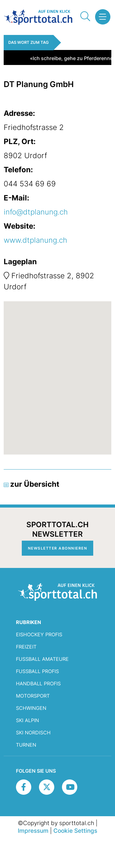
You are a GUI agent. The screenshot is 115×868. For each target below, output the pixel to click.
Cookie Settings (75, 831)
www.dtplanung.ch (35, 240)
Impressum (33, 831)
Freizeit (26, 647)
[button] (101, 17)
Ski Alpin (27, 720)
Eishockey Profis (39, 634)
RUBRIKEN (29, 622)
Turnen (26, 745)
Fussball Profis (37, 671)
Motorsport (33, 696)
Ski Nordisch (33, 733)
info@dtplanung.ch (36, 212)
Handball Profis (38, 683)
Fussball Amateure (42, 659)
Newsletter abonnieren (58, 548)
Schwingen (31, 708)
